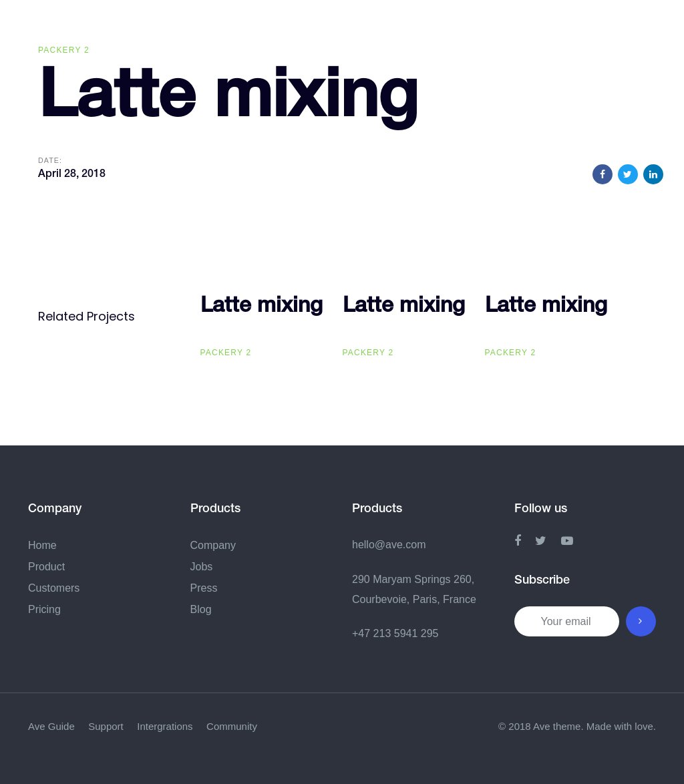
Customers (54, 588)
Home (42, 545)
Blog (201, 609)
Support (106, 726)
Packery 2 (64, 50)
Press (204, 588)
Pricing (44, 609)
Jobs (202, 567)
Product (46, 567)
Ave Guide (51, 726)
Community (232, 726)
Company (213, 545)
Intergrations (165, 726)
